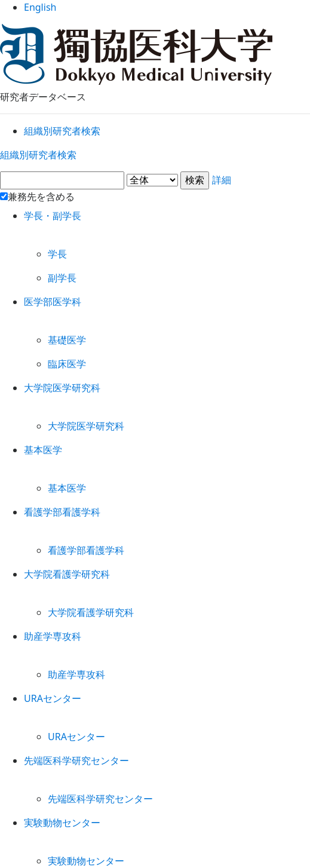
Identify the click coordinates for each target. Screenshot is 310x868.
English (155, 12)
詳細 (155, 196)
